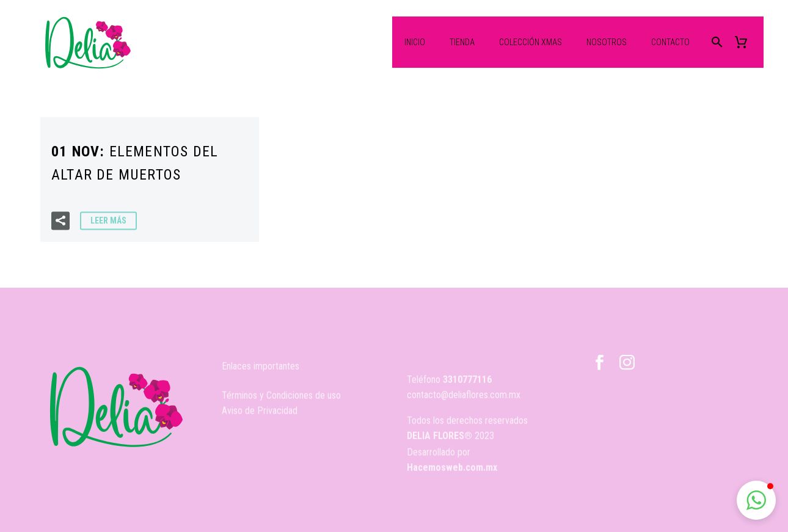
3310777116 (467, 397)
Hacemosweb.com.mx (452, 475)
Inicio (415, 42)
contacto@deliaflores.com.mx (464, 413)
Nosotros (607, 42)
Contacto (670, 42)
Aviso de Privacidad (260, 419)
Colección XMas (531, 42)
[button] (756, 500)
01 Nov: (135, 164)
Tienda (462, 42)
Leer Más (108, 222)
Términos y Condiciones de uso (281, 403)
